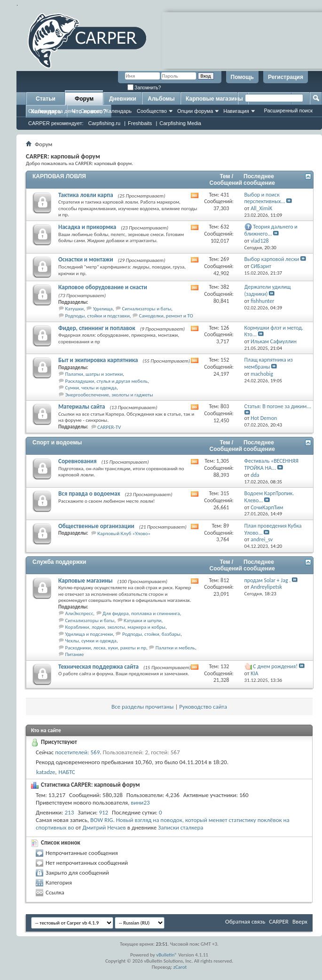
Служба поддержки (59, 562)
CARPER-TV (109, 427)
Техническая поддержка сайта (98, 667)
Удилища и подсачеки (89, 634)
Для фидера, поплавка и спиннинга (141, 613)
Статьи (46, 99)
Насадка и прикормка (87, 227)
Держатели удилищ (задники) (268, 290)
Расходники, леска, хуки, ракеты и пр (106, 648)
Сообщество (152, 111)
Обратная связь (245, 921)
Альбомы (161, 99)
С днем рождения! (275, 666)
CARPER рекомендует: (56, 123)
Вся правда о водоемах (89, 494)
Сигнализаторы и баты (146, 309)
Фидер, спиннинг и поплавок (97, 328)
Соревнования (78, 461)
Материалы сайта (82, 407)
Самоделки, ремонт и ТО (166, 316)
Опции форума (195, 111)
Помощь (242, 77)
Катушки (75, 309)
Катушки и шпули (142, 620)
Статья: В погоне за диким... (278, 406)
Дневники (123, 99)
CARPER (279, 921)
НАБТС (67, 772)
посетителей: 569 (77, 752)
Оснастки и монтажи (86, 259)
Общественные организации (96, 526)
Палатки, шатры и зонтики (94, 374)
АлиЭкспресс (79, 613)
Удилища (103, 309)
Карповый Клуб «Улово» (124, 533)
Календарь (118, 111)
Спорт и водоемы (57, 443)
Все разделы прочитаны (142, 707)
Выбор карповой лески (272, 259)
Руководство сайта (203, 707)
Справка (90, 111)
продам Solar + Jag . (268, 580)
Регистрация (286, 77)
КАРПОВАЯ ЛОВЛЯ (59, 176)
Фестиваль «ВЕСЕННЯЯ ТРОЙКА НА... (271, 464)
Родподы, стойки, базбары (151, 634)
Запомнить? (144, 88)
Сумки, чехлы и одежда (91, 388)
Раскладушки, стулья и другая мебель (107, 381)
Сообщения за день (52, 111)
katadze (46, 772)
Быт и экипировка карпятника (98, 360)
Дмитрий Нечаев (104, 827)
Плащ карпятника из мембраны (269, 363)
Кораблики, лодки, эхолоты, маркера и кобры (115, 627)
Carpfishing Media (180, 123)
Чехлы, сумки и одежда (91, 641)
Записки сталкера (181, 827)
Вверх (300, 921)
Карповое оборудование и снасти (103, 287)
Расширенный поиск (288, 111)
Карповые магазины (214, 99)
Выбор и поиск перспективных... (265, 198)
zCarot (180, 967)
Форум (84, 99)
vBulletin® (167, 955)
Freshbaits (140, 123)
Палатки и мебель (175, 648)
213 (70, 812)
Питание (75, 654)
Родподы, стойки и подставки (98, 316)
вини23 (140, 802)
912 (103, 812)
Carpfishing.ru (104, 123)
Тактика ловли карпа (86, 195)
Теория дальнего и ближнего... (271, 230)
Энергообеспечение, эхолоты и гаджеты (109, 395)
